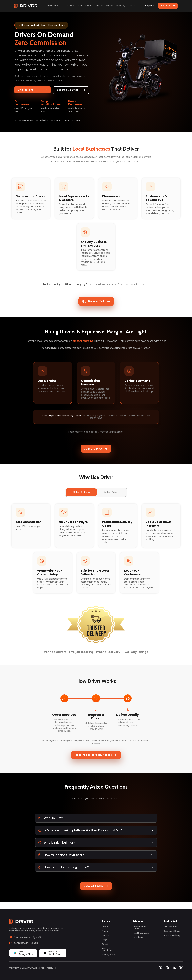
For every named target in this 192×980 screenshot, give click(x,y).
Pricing (105, 931)
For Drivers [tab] (112, 498)
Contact (106, 935)
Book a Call (96, 303)
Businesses (55, 6)
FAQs (104, 940)
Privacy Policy (109, 955)
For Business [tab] (81, 498)
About (105, 944)
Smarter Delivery (116, 6)
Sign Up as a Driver (71, 90)
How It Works (85, 6)
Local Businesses (141, 933)
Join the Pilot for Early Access (96, 762)
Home (105, 927)
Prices (99, 6)
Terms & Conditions (107, 949)
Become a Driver (172, 931)
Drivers (70, 6)
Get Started (168, 6)
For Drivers (138, 937)
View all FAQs (96, 893)
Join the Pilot (33, 90)
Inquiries (150, 6)
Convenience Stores (139, 928)
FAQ (132, 6)
